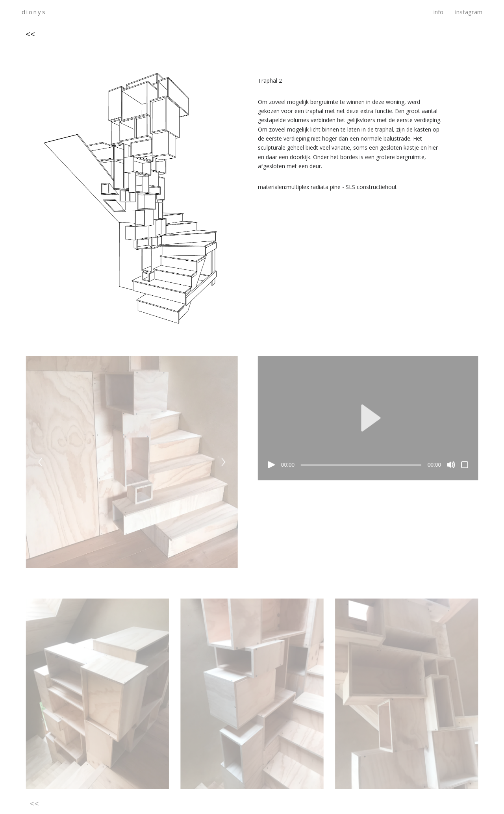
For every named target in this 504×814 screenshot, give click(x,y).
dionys (34, 12)
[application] (367, 419)
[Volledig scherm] (463, 465)
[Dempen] (449, 465)
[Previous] (42, 463)
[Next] (223, 463)
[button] (367, 419)
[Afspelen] (271, 465)
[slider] (360, 466)
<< (30, 34)
